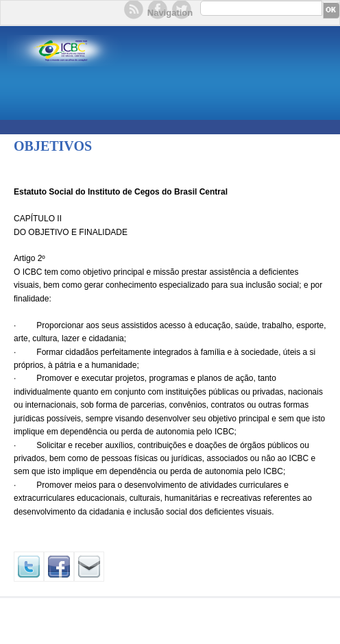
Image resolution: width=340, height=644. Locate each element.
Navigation (170, 13)
